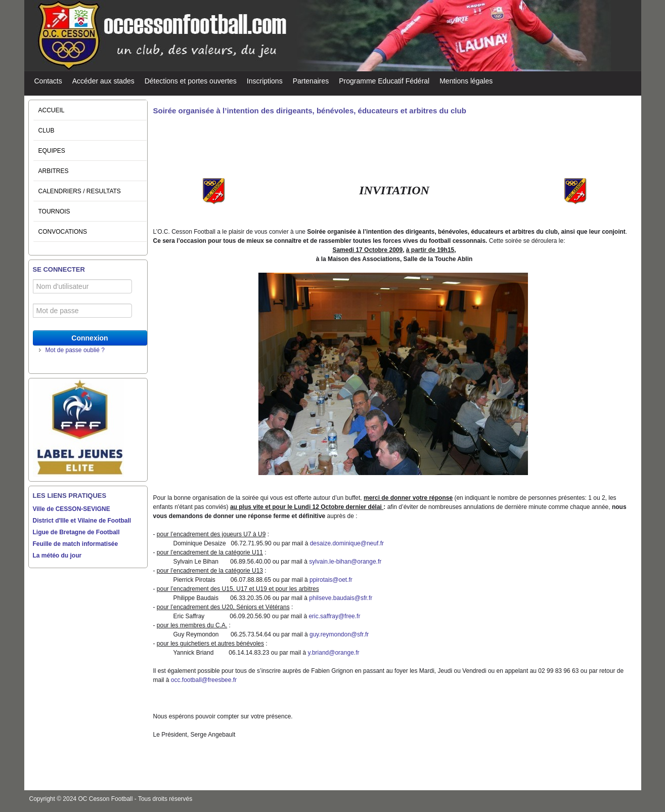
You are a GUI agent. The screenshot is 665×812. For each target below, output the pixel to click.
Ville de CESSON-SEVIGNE (72, 509)
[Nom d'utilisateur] (83, 286)
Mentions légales (466, 81)
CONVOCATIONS (63, 232)
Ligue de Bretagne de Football (76, 532)
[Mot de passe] (83, 311)
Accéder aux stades (103, 81)
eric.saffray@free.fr (334, 616)
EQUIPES (52, 151)
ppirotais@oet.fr (331, 580)
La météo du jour (57, 555)
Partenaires (311, 81)
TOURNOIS (54, 211)
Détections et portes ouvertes (191, 81)
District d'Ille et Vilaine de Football (82, 521)
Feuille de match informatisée (76, 544)
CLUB (47, 131)
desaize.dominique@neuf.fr (347, 543)
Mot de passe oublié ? (75, 350)
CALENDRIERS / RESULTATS (80, 191)
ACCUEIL (52, 110)
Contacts (48, 81)
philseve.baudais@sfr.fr (341, 598)
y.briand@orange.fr (333, 653)
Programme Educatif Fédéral (384, 81)
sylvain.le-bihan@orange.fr (345, 562)
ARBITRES (54, 171)
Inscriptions (265, 81)
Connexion (90, 338)
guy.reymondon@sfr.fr (339, 634)
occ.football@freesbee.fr (204, 680)
